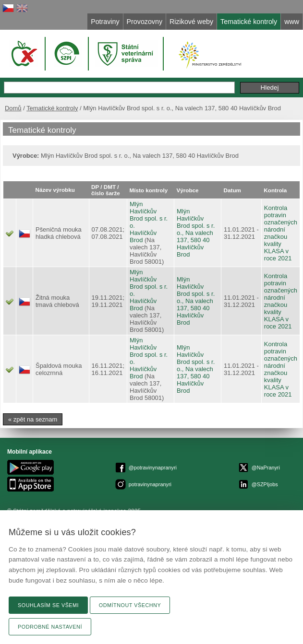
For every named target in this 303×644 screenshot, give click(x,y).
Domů (13, 108)
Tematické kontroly (52, 108)
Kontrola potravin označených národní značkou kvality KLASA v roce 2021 (281, 233)
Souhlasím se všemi (48, 605)
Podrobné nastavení (50, 627)
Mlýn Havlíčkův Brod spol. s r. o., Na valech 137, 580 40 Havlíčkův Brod (196, 233)
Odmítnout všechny (130, 605)
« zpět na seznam (33, 419)
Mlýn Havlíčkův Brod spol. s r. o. (149, 215)
